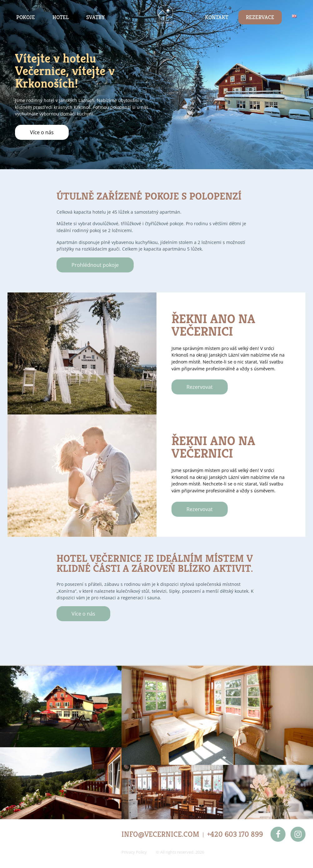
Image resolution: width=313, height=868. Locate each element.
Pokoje (26, 17)
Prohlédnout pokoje (95, 265)
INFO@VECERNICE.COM (160, 834)
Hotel (61, 17)
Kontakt (217, 17)
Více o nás (42, 132)
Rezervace (260, 17)
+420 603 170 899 (235, 834)
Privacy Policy (134, 852)
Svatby (95, 17)
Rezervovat (200, 387)
